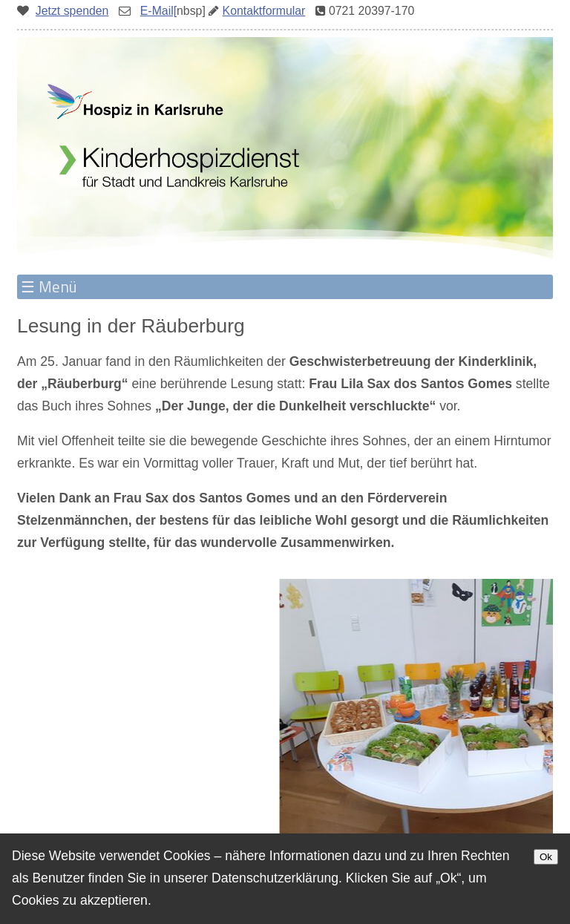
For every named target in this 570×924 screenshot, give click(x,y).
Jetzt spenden (72, 11)
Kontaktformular (264, 11)
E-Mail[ (158, 11)
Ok (546, 857)
